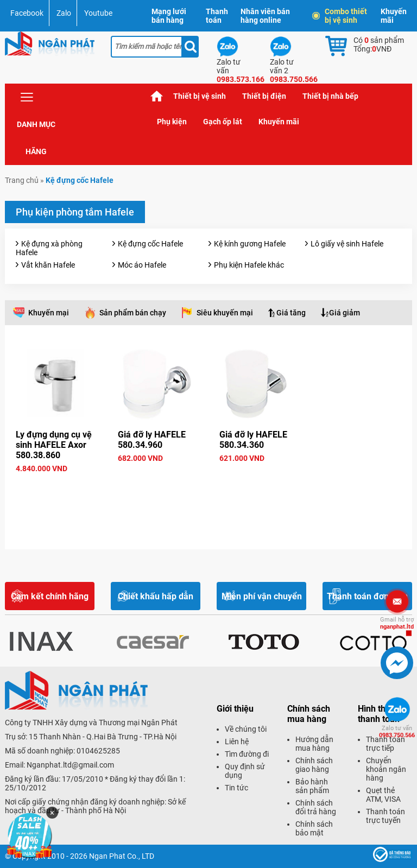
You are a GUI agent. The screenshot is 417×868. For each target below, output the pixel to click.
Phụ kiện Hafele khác (249, 265)
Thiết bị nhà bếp (330, 96)
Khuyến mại (49, 313)
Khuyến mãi (394, 16)
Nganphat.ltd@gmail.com (70, 765)
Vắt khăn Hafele (48, 265)
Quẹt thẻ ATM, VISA (383, 795)
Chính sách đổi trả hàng (316, 807)
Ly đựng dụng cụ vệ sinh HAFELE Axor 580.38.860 (54, 445)
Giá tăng (291, 313)
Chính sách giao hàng (314, 765)
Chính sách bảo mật (314, 828)
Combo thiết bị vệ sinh (340, 16)
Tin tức (236, 788)
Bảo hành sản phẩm (312, 786)
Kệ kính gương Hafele (250, 244)
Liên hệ (237, 742)
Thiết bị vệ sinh (200, 96)
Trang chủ (157, 96)
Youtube (98, 13)
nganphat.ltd (397, 623)
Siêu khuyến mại (225, 313)
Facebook (27, 13)
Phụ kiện (172, 122)
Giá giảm (345, 313)
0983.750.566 (397, 732)
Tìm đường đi (247, 754)
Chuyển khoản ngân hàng (386, 769)
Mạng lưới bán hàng (169, 16)
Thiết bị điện (264, 96)
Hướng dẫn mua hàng (314, 744)
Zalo (64, 13)
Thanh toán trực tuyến (386, 816)
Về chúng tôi (246, 729)
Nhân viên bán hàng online (265, 16)
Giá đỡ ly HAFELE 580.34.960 (152, 440)
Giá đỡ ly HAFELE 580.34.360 (253, 440)
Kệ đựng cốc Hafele (150, 244)
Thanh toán (217, 16)
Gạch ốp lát (223, 122)
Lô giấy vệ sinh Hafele (347, 244)
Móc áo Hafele (142, 265)
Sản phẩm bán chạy (133, 313)
